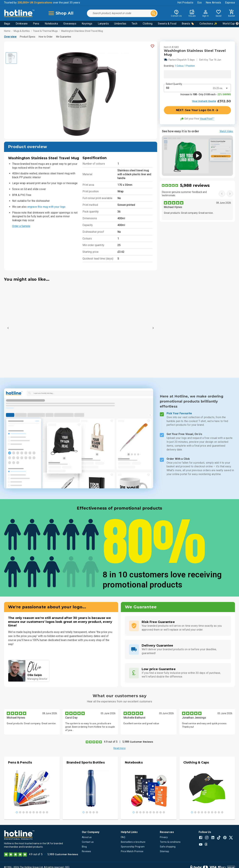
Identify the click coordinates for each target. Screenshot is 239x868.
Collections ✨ (208, 24)
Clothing (148, 24)
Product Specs (28, 37)
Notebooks (51, 24)
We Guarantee (64, 37)
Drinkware (22, 24)
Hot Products (185, 3)
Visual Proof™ (207, 119)
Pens (36, 24)
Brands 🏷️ (188, 24)
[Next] (153, 328)
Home (7, 31)
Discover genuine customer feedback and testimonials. (184, 194)
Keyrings (87, 24)
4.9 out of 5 (111, 742)
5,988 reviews (195, 185)
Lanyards (103, 24)
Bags (7, 24)
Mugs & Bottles (22, 31)
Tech (134, 24)
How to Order (46, 37)
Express (230, 3)
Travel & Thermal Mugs (45, 31)
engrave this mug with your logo (46, 207)
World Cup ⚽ (231, 24)
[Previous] (8, 328)
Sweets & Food (167, 24)
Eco (200, 3)
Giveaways (70, 24)
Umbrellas (120, 24)
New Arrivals (213, 3)
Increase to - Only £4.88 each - (206, 94)
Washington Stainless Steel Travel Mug (82, 31)
